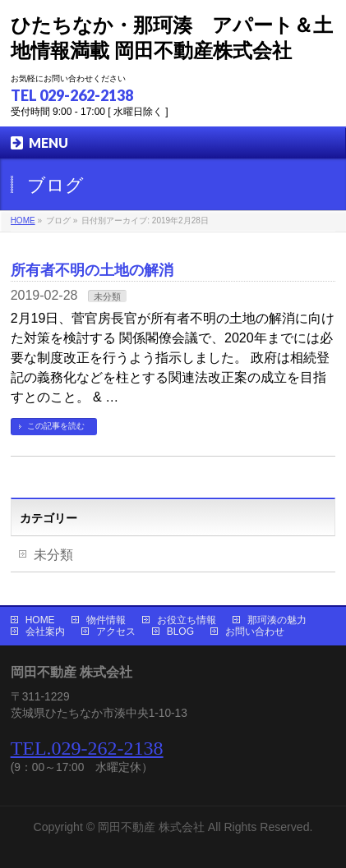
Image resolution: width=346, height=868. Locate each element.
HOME (40, 620)
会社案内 (45, 631)
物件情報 (106, 620)
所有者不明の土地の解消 (92, 270)
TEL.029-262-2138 (87, 748)
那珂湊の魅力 (277, 620)
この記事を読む (56, 426)
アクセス (116, 631)
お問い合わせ (255, 631)
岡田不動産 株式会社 (151, 827)
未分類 (107, 296)
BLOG (180, 631)
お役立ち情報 (187, 620)
